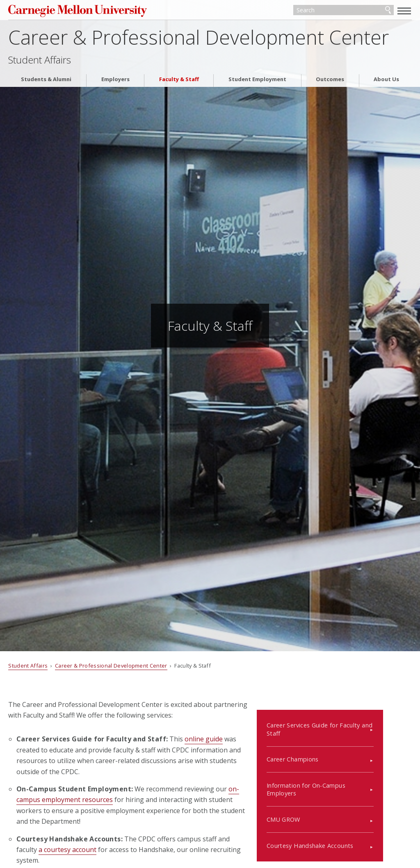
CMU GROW (311, 809)
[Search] (344, 11)
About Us (386, 82)
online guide (204, 739)
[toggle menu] (404, 11)
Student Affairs (40, 62)
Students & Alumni (46, 82)
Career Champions (320, 749)
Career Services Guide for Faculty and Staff (347, 718)
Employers (115, 82)
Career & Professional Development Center (199, 40)
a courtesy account (67, 850)
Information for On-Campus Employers (333, 779)
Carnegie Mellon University (70, 12)
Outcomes (330, 82)
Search (388, 11)
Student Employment (257, 82)
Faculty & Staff (179, 82)
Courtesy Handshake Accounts (338, 835)
